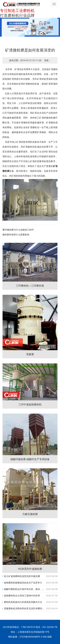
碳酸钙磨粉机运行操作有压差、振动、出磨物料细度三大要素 (31, 589)
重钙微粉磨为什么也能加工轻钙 (18, 230)
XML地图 (47, 637)
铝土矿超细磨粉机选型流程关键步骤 (22, 576)
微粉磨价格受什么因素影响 (16, 234)
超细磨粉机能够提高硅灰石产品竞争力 (23, 583)
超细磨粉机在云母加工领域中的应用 (22, 595)
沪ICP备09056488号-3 (31, 637)
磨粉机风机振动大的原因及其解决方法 (23, 602)
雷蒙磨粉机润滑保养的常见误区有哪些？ (24, 608)
